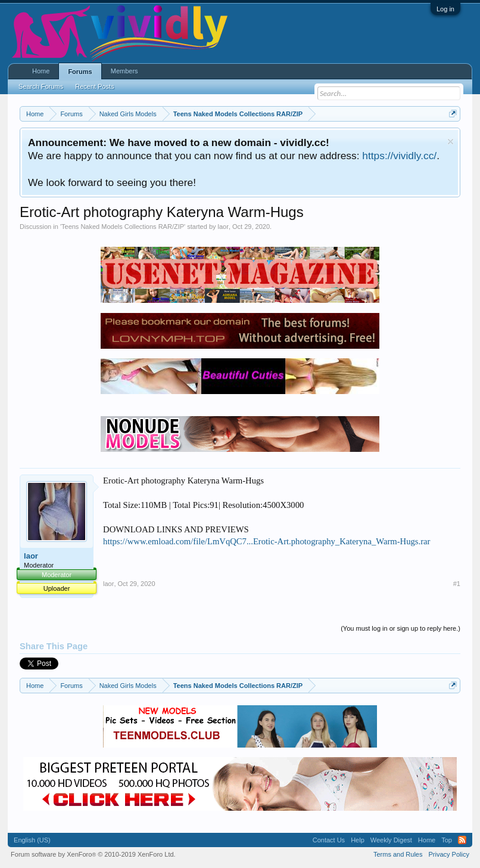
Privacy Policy (448, 854)
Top (447, 840)
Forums (80, 72)
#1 (457, 584)
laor (223, 227)
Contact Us (329, 840)
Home (41, 71)
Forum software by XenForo (93, 854)
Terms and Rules (398, 854)
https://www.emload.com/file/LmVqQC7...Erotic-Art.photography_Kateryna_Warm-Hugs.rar (267, 541)
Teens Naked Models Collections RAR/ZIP (123, 227)
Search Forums (41, 86)
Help (358, 840)
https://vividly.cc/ (399, 156)
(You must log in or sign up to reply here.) (400, 628)
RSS (462, 840)
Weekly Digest (391, 840)
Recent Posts (94, 86)
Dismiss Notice (451, 142)
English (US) (32, 840)
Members (124, 71)
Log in (445, 9)
